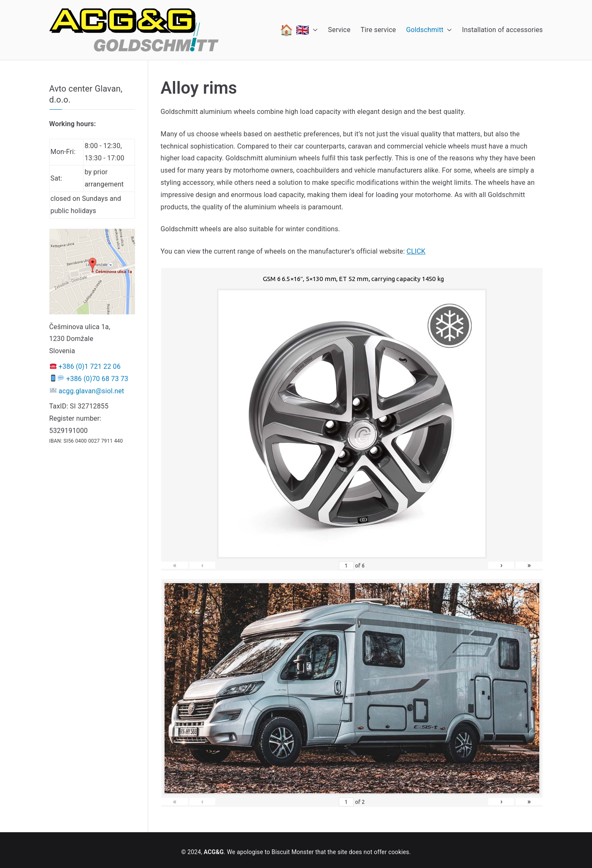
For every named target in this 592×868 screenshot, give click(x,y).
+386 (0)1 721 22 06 (90, 366)
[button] (314, 30)
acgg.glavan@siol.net (91, 391)
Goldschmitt (429, 30)
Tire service (378, 30)
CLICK (416, 251)
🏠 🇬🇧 (299, 30)
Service (339, 30)
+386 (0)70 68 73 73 (97, 379)
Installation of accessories (503, 30)
